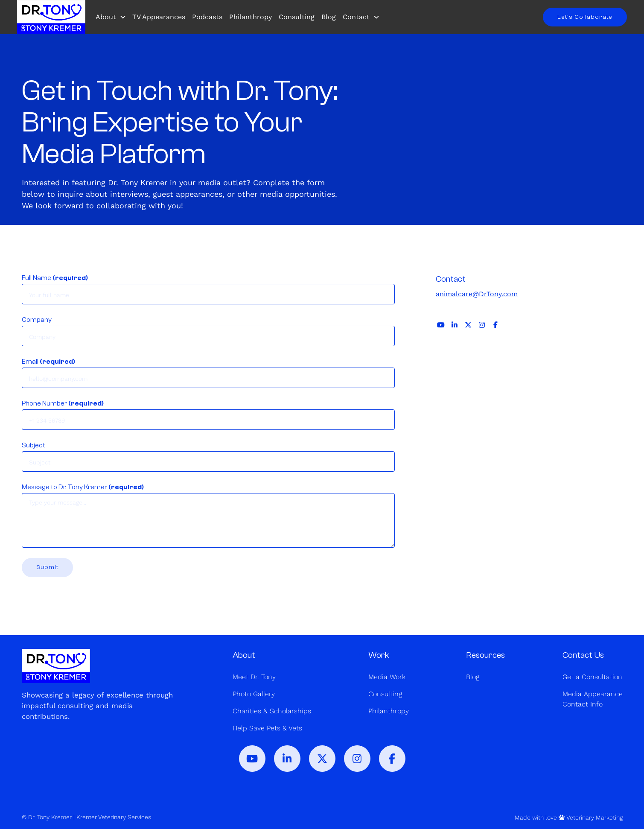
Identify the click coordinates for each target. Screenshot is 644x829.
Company (37, 320)
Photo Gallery (254, 694)
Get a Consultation (592, 677)
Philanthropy (251, 17)
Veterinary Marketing (594, 817)
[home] (51, 17)
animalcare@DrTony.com (477, 294)
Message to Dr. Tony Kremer (83, 487)
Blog (329, 17)
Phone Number (63, 403)
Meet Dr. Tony (254, 677)
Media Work (387, 677)
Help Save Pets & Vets (267, 728)
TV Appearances (159, 17)
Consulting (297, 17)
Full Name (55, 278)
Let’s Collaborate (585, 17)
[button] (113, 17)
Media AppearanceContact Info (593, 699)
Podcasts (207, 17)
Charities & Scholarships (272, 711)
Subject (34, 445)
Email (48, 362)
